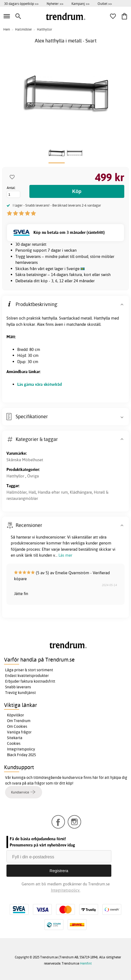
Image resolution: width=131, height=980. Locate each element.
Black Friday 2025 (21, 755)
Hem (7, 29)
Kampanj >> (80, 4)
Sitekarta (15, 738)
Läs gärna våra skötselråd (39, 384)
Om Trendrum (19, 721)
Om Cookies (17, 726)
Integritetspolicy (21, 749)
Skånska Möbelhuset (25, 460)
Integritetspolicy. (66, 890)
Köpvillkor (15, 715)
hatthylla (49, 318)
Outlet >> (105, 4)
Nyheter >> (55, 4)
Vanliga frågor (19, 732)
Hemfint (86, 963)
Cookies (14, 743)
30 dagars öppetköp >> (21, 4)
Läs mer (65, 555)
